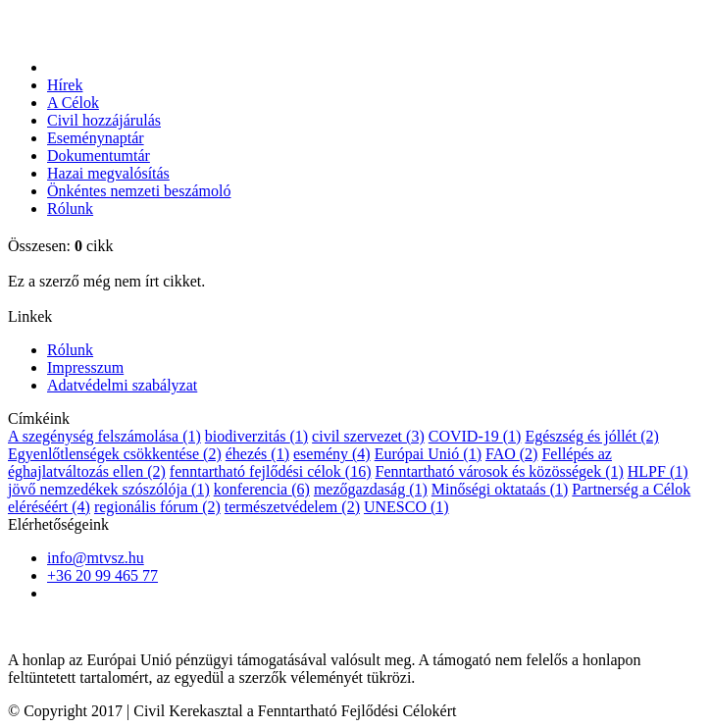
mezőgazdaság (371, 489)
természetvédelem (292, 507)
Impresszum (85, 367)
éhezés (257, 454)
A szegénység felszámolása (104, 436)
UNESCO (406, 507)
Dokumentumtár (99, 156)
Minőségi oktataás (500, 489)
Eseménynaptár (96, 138)
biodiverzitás (256, 436)
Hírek (65, 85)
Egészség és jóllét (591, 436)
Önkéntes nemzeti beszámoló (139, 191)
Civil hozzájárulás (104, 120)
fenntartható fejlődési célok (271, 471)
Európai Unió (428, 454)
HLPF (658, 471)
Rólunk (70, 208)
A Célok (73, 103)
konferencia (262, 489)
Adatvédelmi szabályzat (122, 385)
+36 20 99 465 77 (102, 575)
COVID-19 (475, 436)
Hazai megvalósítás (108, 173)
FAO (511, 454)
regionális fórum (157, 507)
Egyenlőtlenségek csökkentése (115, 454)
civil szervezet (368, 436)
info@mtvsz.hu (96, 558)
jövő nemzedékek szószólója (109, 489)
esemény (332, 454)
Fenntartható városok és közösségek (500, 471)
